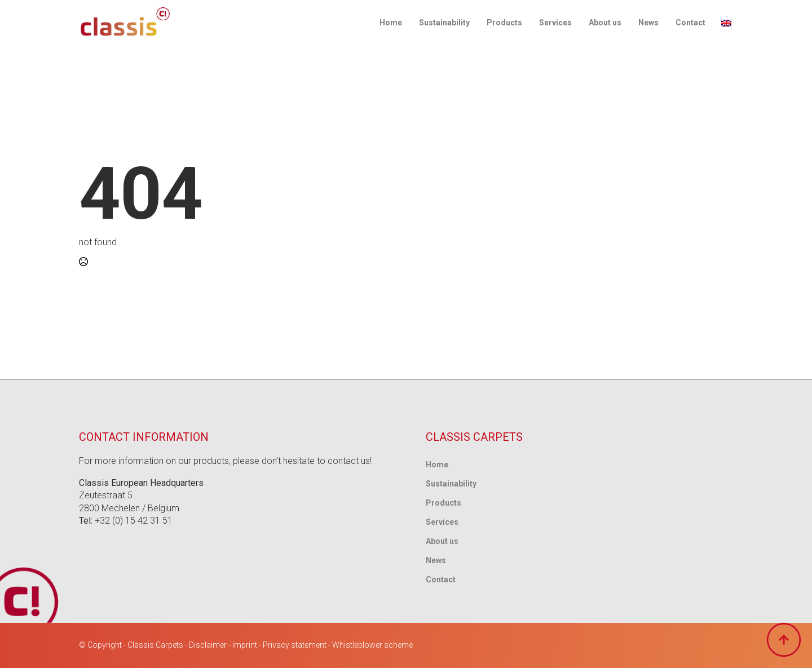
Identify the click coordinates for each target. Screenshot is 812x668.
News (648, 23)
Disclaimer (208, 645)
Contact (690, 23)
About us (605, 23)
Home (391, 23)
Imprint (245, 645)
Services (555, 23)
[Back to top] (784, 640)
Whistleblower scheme (372, 645)
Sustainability (444, 23)
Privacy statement (295, 645)
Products (504, 23)
